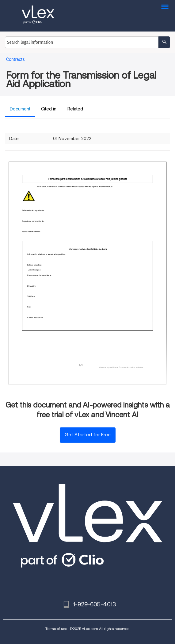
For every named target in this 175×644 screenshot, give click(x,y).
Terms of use (56, 629)
